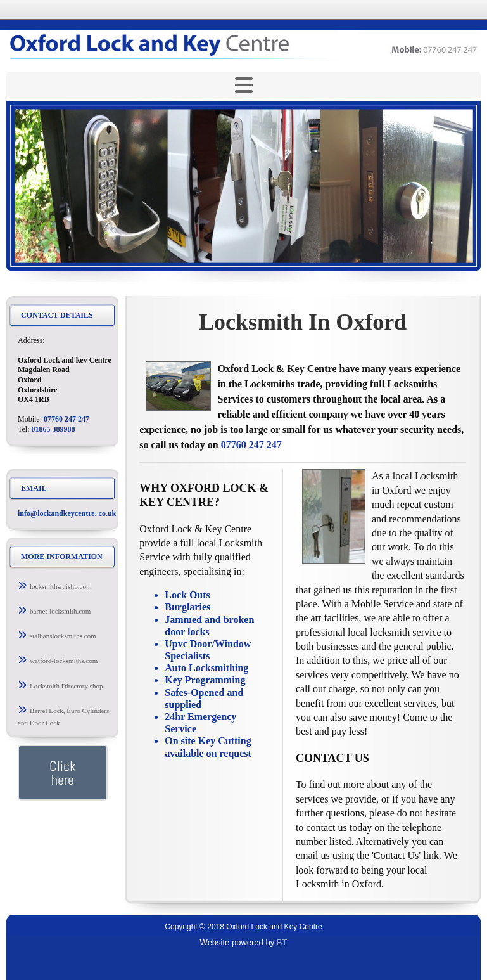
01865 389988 (54, 429)
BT (282, 942)
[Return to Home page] (243, 46)
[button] (62, 587)
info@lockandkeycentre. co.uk (67, 513)
